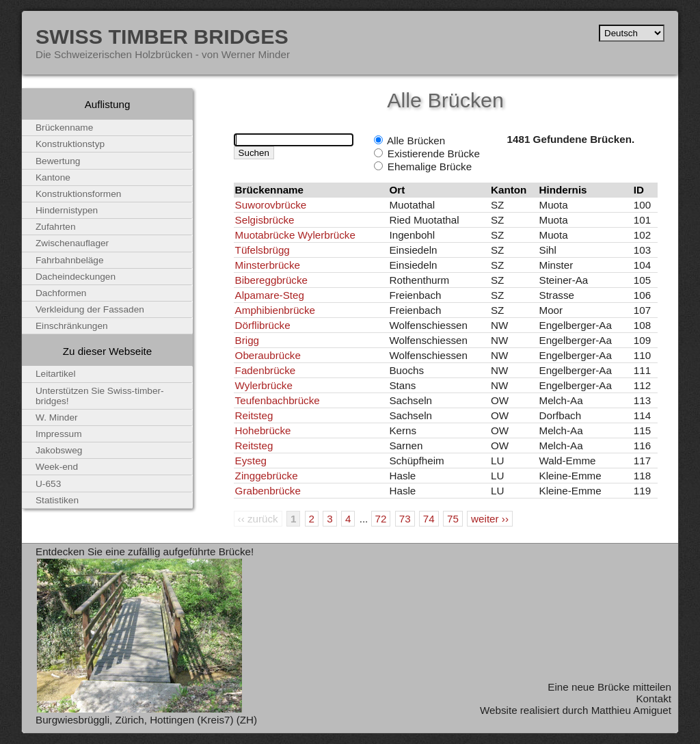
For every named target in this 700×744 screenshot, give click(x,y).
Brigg (247, 340)
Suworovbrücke (271, 205)
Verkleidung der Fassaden (90, 309)
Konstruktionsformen (78, 194)
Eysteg (251, 461)
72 (381, 519)
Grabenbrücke (268, 491)
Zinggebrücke (267, 476)
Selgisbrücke (265, 220)
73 (405, 519)
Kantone (53, 177)
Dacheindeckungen (76, 277)
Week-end (57, 467)
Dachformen (61, 293)
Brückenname (64, 128)
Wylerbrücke (264, 385)
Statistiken (57, 500)
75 (453, 519)
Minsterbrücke (268, 265)
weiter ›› (490, 519)
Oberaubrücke (268, 355)
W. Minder (57, 417)
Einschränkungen (72, 326)
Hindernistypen (67, 210)
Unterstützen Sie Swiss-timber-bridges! (100, 396)
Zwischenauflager (72, 243)
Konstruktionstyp (70, 144)
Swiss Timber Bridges (162, 36)
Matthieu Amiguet (631, 710)
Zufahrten (56, 227)
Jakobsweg (59, 450)
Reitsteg (254, 415)
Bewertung (58, 161)
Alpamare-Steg (270, 295)
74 (429, 519)
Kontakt (654, 699)
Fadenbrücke (266, 370)
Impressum (59, 434)
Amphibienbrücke (275, 310)
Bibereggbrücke (271, 280)
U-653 (48, 484)
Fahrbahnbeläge (70, 260)
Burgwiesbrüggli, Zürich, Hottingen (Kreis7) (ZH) (146, 720)
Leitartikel (56, 374)
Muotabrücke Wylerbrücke (295, 235)
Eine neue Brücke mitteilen (609, 687)
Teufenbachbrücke (278, 400)
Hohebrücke (263, 430)
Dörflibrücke (263, 325)
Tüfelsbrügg (262, 250)
